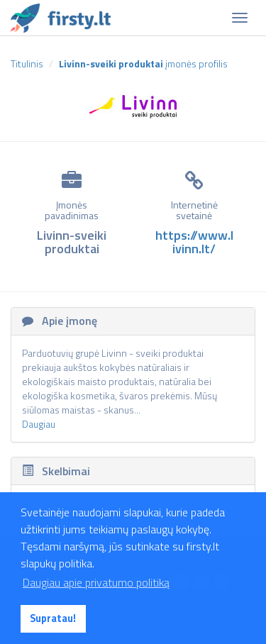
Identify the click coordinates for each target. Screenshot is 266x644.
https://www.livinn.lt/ (194, 242)
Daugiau (39, 424)
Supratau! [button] (53, 618)
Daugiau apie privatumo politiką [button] (96, 582)
